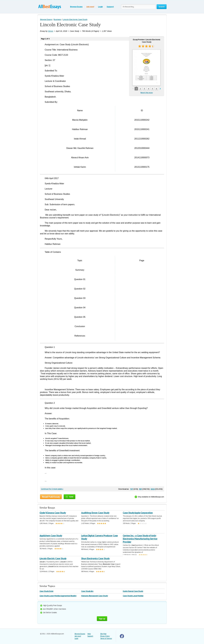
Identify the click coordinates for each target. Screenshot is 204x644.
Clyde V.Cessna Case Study (53, 513)
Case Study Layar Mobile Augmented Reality (58, 596)
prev (133, 89)
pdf (140, 489)
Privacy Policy (105, 636)
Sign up (102, 619)
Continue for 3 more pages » (52, 489)
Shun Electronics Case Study (95, 558)
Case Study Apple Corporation (138, 513)
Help (89, 634)
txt (132, 489)
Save (70, 497)
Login (100, 7)
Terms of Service (106, 638)
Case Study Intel (46, 591)
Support (110, 7)
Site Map (103, 634)
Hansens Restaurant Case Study (94, 596)
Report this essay (147, 93)
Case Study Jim (87, 591)
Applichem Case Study (51, 536)
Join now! (90, 7)
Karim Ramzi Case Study (133, 591)
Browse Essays (76, 7)
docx (153, 489)
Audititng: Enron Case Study (95, 513)
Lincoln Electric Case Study (53, 558)
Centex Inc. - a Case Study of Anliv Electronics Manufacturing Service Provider (140, 539)
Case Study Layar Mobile (133, 596)
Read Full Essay (51, 497)
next (160, 89)
